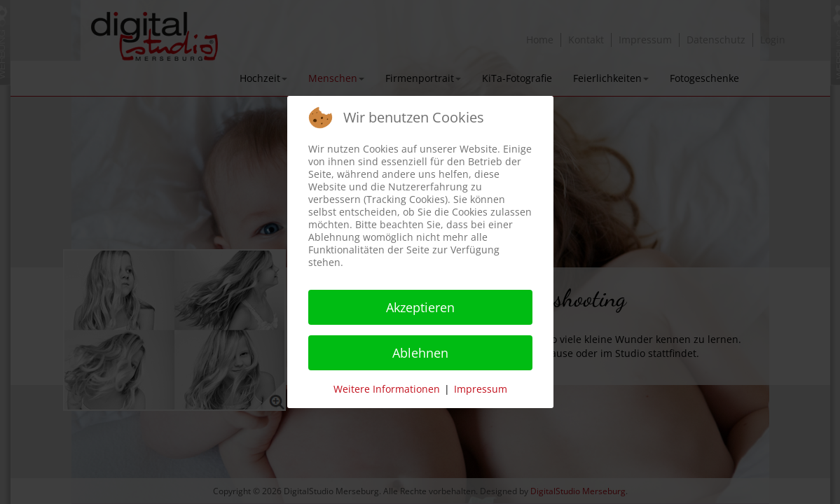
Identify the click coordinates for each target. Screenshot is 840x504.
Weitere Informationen (387, 389)
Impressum (481, 389)
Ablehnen (420, 353)
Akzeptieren (420, 307)
